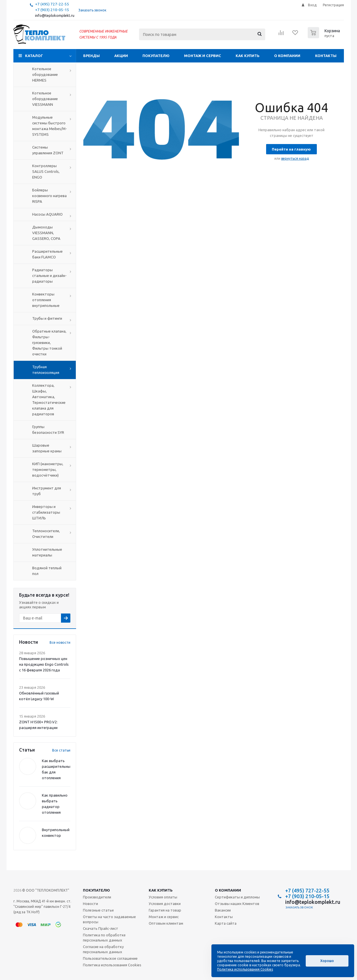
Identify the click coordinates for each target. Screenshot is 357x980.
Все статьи (61, 750)
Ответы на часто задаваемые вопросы (109, 919)
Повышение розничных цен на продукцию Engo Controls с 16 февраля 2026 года (44, 664)
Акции (121, 56)
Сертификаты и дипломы (237, 897)
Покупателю (156, 56)
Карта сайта (226, 923)
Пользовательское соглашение (110, 958)
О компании (287, 56)
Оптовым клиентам (166, 923)
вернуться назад (295, 158)
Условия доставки (165, 904)
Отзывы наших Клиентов (237, 904)
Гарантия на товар (165, 910)
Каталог (34, 56)
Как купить (248, 56)
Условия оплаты (163, 897)
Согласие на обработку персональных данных (103, 949)
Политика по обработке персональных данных (104, 938)
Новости (90, 904)
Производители (97, 897)
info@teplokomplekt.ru (55, 16)
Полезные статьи (98, 910)
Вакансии (223, 910)
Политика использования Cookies (112, 965)
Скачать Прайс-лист (101, 928)
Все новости (60, 642)
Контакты (326, 56)
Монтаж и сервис (203, 56)
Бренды (91, 56)
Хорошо (327, 961)
